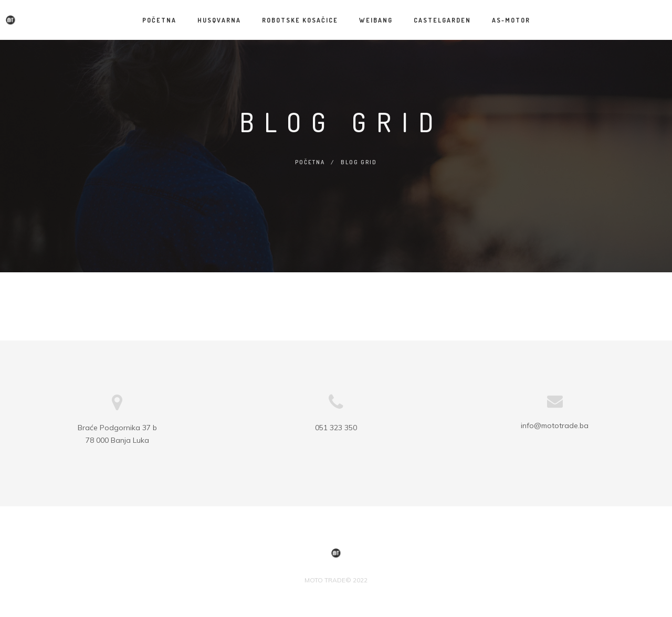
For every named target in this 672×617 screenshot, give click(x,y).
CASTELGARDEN (442, 20)
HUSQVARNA (219, 20)
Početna (159, 20)
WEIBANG (376, 20)
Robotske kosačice (300, 20)
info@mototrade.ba (555, 425)
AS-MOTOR (511, 20)
